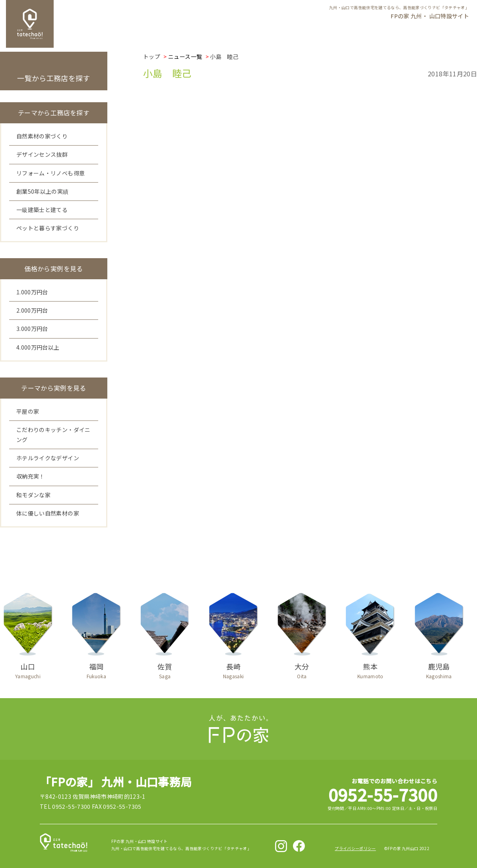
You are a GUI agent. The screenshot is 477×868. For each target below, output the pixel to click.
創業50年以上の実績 (43, 191)
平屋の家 (28, 411)
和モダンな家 (33, 495)
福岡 (96, 669)
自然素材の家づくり (42, 136)
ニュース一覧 (185, 56)
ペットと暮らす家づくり (48, 228)
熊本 (370, 669)
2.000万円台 (32, 310)
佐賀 (165, 669)
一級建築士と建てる (42, 210)
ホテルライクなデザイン (48, 458)
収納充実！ (31, 476)
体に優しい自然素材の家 (48, 513)
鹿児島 (439, 669)
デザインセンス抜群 (42, 154)
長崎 (233, 669)
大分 (302, 669)
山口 (28, 669)
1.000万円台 (32, 292)
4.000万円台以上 (38, 347)
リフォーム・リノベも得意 (50, 173)
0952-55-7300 (383, 794)
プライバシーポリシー (355, 848)
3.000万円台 (32, 329)
